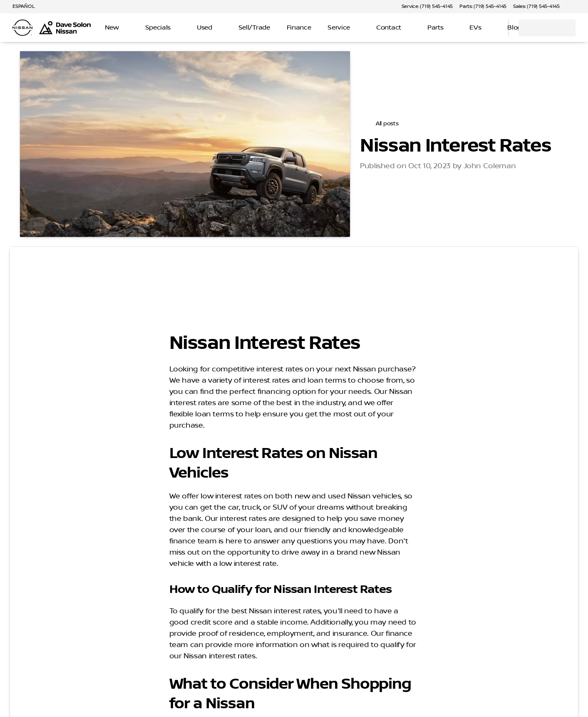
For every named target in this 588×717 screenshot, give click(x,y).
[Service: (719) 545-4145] (427, 7)
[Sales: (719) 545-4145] (536, 7)
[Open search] (491, 28)
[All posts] (382, 124)
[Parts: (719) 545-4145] (483, 7)
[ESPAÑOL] (20, 7)
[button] (578, 7)
